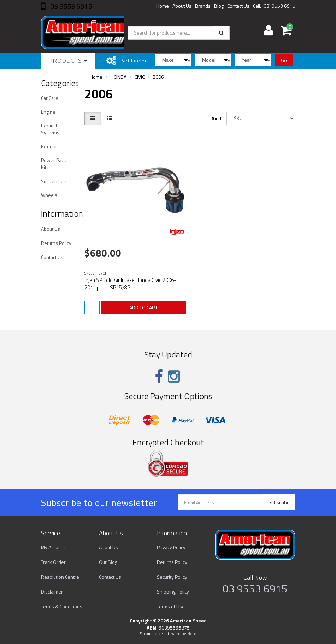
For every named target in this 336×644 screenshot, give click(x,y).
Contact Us (238, 6)
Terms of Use (171, 606)
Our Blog (108, 562)
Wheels (49, 195)
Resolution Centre (60, 577)
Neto (192, 634)
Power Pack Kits (54, 164)
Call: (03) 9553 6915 (274, 6)
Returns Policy (56, 243)
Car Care (50, 98)
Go (284, 60)
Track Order (53, 562)
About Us (182, 6)
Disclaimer (52, 592)
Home (163, 6)
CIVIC (140, 77)
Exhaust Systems (50, 129)
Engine (48, 112)
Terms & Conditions (62, 606)
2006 (158, 77)
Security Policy (172, 577)
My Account (53, 547)
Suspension (54, 181)
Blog (219, 6)
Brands (203, 6)
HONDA (119, 77)
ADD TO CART (143, 308)
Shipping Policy (173, 592)
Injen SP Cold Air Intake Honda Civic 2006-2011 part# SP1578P (130, 284)
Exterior (49, 146)
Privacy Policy (171, 547)
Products (68, 61)
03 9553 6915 (70, 6)
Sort (217, 118)
